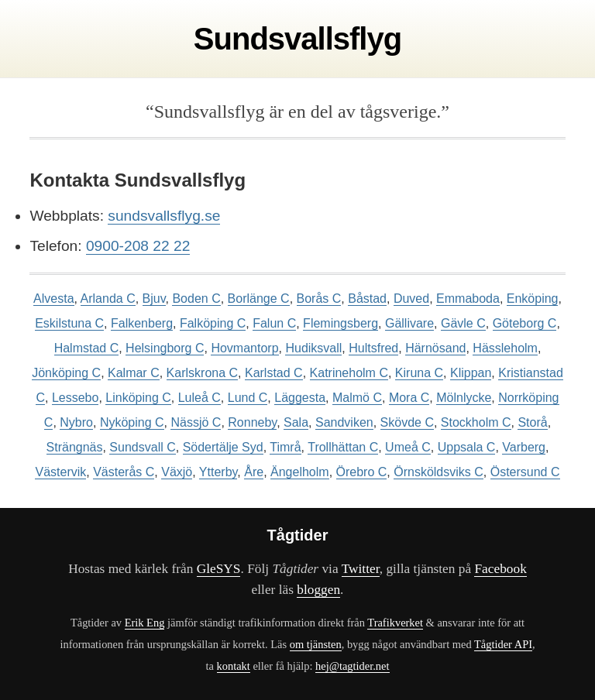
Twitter (361, 569)
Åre (254, 472)
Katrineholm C (349, 373)
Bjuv (154, 299)
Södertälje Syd (223, 447)
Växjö (177, 472)
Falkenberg (142, 323)
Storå (532, 422)
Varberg (524, 447)
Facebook (500, 569)
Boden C (196, 299)
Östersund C (525, 472)
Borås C (319, 299)
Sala (296, 422)
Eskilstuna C (69, 323)
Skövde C (407, 422)
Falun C (274, 323)
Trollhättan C (343, 447)
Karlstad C (274, 373)
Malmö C (357, 398)
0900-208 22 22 (138, 246)
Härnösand (435, 348)
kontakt (234, 666)
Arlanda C (108, 299)
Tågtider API (503, 644)
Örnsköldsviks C (439, 472)
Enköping (533, 299)
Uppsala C (467, 447)
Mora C (409, 398)
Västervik (60, 472)
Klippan (471, 373)
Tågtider (298, 535)
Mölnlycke (464, 398)
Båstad (367, 299)
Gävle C (463, 323)
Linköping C (138, 398)
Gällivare (409, 323)
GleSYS (219, 569)
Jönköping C (66, 373)
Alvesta (53, 299)
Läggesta (300, 398)
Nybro (76, 422)
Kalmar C (134, 373)
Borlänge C (259, 299)
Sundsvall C (142, 447)
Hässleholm (505, 348)
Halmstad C (87, 348)
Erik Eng (145, 623)
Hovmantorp (244, 348)
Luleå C (199, 398)
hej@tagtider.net (352, 666)
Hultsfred (373, 348)
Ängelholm (300, 472)
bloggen (318, 590)
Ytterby (218, 472)
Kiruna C (419, 373)
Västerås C (124, 472)
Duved (411, 299)
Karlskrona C (202, 373)
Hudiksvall (313, 348)
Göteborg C (525, 323)
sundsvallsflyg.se (164, 216)
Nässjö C (196, 422)
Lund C (248, 398)
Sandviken (344, 422)
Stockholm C (476, 422)
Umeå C (408, 447)
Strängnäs (75, 447)
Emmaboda (468, 299)
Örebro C (362, 472)
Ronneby (252, 422)
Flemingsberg (340, 323)
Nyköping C (132, 422)
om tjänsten (316, 644)
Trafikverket (395, 623)
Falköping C (213, 323)
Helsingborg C (165, 348)
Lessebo (76, 398)
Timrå (285, 447)
